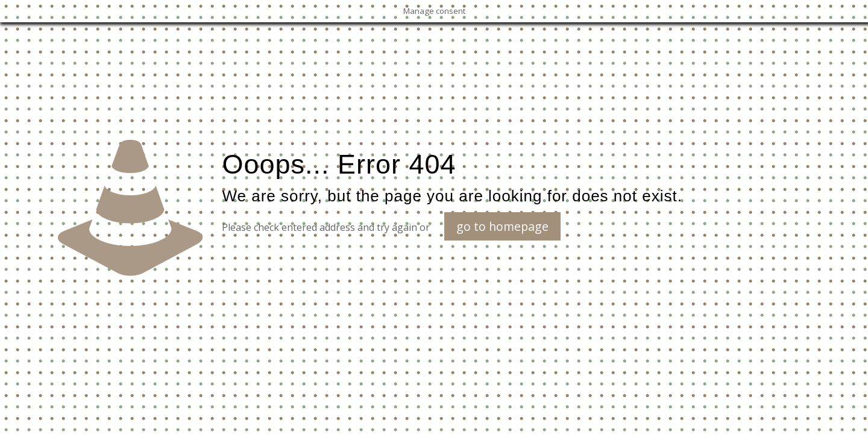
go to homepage (502, 226)
